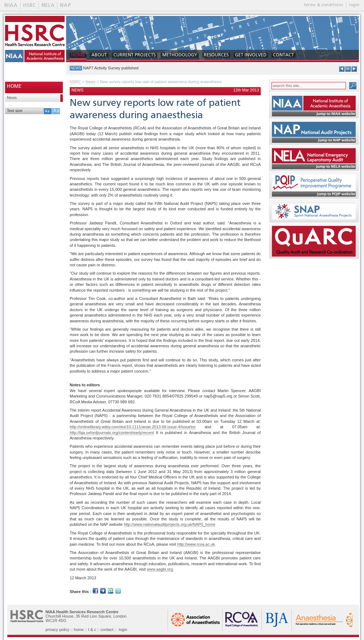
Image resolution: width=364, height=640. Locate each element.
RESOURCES (216, 55)
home (79, 630)
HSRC (30, 5)
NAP (65, 5)
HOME (78, 55)
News (12, 98)
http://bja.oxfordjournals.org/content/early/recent (112, 433)
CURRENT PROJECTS (135, 55)
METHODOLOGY (180, 55)
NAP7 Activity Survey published (111, 68)
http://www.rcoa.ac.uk (196, 544)
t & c (92, 630)
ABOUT (99, 55)
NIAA (11, 5)
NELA (48, 5)
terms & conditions (324, 5)
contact (107, 630)
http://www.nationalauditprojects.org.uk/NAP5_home (170, 524)
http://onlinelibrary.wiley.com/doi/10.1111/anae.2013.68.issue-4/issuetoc (133, 427)
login (354, 5)
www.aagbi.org (160, 569)
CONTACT (283, 55)
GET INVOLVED (251, 55)
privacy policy (57, 630)
